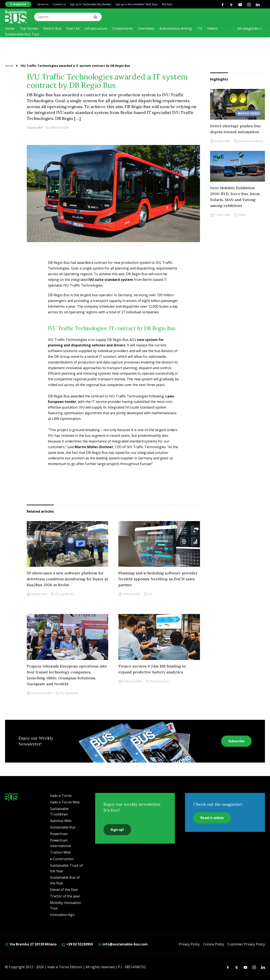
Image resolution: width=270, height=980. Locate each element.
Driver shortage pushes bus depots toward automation (235, 129)
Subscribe (236, 741)
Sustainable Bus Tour (22, 34)
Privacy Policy (189, 944)
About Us (43, 4)
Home (10, 28)
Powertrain (59, 834)
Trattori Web (60, 852)
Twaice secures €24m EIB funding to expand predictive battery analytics (152, 669)
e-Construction (62, 859)
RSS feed (167, 4)
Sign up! (117, 830)
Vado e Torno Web (65, 802)
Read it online (212, 818)
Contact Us (59, 4)
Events (242, 215)
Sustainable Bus (63, 827)
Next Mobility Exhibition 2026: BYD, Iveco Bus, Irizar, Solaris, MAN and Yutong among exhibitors (235, 197)
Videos (212, 28)
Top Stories (29, 28)
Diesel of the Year (64, 890)
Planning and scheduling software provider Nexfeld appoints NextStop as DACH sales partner (158, 579)
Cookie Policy (214, 944)
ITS (199, 28)
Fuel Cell (73, 28)
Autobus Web (61, 821)
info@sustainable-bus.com (123, 944)
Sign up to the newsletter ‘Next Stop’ (137, 4)
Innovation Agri (62, 915)
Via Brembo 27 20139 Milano (31, 944)
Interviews (146, 28)
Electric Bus (52, 28)
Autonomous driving (175, 28)
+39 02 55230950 (77, 944)
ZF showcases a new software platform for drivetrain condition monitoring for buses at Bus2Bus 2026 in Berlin (67, 579)
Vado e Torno (61, 796)
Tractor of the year (65, 896)
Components (122, 28)
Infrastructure (96, 28)
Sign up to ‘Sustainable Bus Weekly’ (91, 4)
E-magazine (18, 4)
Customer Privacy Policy (246, 944)
